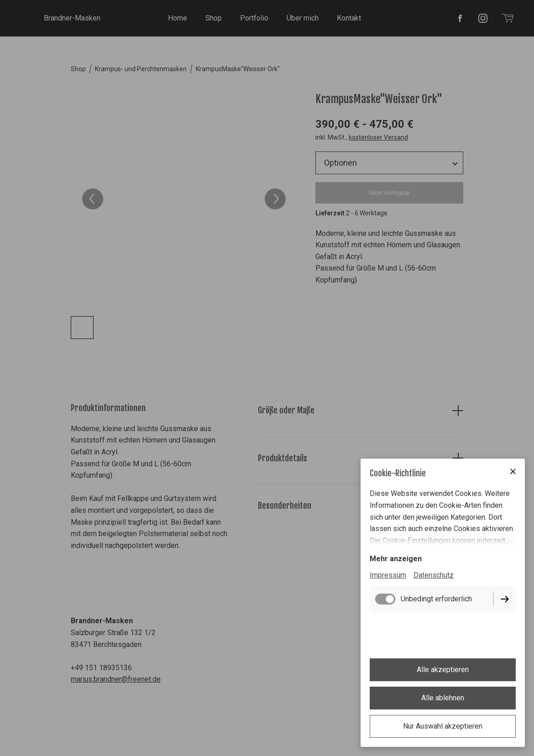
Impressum (388, 575)
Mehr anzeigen (396, 559)
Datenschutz (434, 575)
